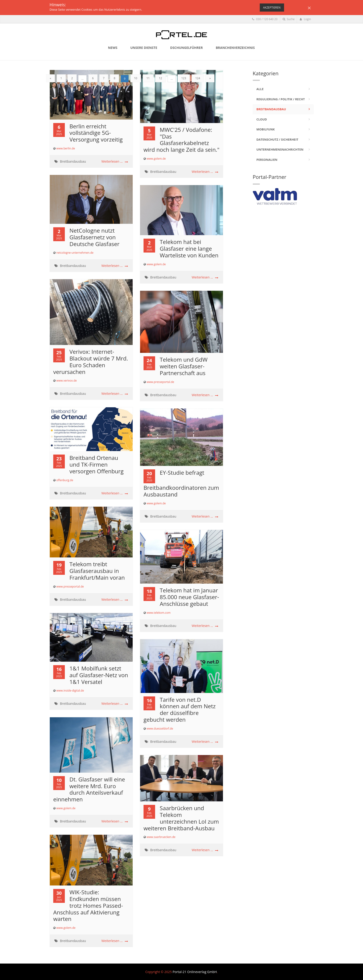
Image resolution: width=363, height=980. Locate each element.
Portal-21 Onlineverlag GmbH (195, 972)
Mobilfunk (266, 129)
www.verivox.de (66, 381)
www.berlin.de (66, 148)
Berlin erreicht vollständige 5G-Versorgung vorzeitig (96, 133)
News (113, 48)
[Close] (309, 8)
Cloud (262, 119)
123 (184, 78)
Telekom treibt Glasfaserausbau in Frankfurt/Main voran (97, 571)
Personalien (267, 160)
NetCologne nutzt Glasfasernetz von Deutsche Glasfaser (94, 237)
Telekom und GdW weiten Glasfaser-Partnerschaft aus (184, 366)
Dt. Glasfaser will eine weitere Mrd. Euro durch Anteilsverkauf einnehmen (89, 789)
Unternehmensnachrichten (280, 149)
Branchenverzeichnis (235, 48)
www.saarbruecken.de (161, 837)
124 (198, 78)
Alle (260, 89)
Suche (289, 19)
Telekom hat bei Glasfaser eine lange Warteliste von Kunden (189, 248)
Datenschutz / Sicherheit (277, 139)
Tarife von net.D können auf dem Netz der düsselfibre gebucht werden (180, 710)
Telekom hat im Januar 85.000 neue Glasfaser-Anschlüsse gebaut (189, 597)
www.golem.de (156, 159)
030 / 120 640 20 (265, 19)
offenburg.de (65, 480)
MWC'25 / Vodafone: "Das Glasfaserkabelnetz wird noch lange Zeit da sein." (181, 140)
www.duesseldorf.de (160, 729)
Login (305, 19)
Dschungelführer (186, 48)
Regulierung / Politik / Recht (281, 99)
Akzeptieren (272, 8)
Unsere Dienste (144, 48)
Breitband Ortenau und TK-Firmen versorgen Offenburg (97, 464)
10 (136, 78)
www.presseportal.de (160, 382)
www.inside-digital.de (70, 691)
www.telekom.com (159, 613)
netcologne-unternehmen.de (75, 253)
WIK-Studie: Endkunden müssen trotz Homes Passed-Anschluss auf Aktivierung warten (88, 905)
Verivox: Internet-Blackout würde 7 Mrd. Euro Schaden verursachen (91, 362)
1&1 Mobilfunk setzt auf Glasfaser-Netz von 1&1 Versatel (99, 675)
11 (148, 78)
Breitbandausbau (73, 161)
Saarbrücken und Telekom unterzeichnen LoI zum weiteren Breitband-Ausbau (181, 818)
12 (160, 78)
